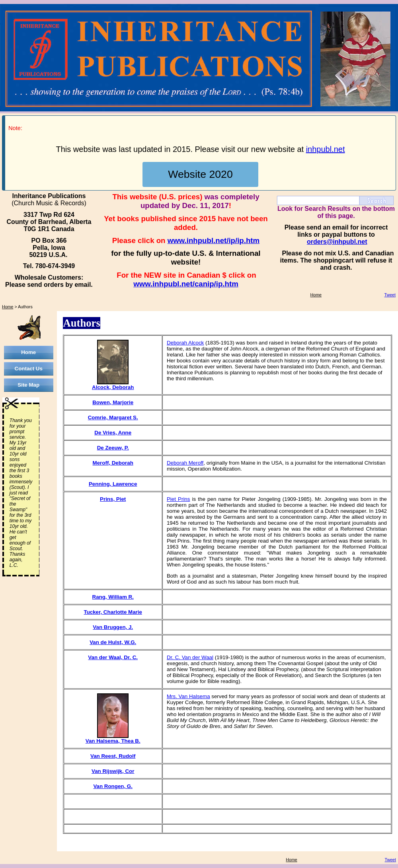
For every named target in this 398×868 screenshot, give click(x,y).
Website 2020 (200, 174)
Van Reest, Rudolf (113, 756)
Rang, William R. (113, 597)
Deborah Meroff (185, 463)
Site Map (28, 385)
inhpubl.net (326, 149)
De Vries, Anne (113, 433)
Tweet (390, 295)
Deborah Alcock (185, 343)
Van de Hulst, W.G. (113, 642)
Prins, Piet (113, 499)
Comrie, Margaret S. (113, 417)
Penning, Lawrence (113, 484)
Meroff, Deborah (113, 463)
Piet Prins (179, 499)
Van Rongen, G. (113, 786)
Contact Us (29, 369)
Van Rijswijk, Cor (113, 771)
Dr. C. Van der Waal (190, 657)
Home (316, 295)
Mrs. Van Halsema (188, 696)
